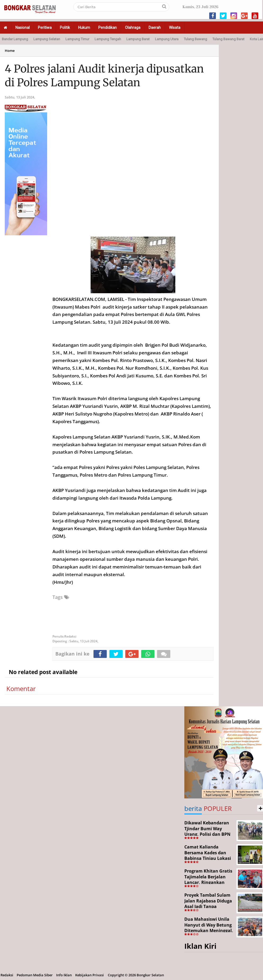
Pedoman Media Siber (35, 975)
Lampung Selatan (47, 39)
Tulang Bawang (195, 39)
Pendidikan (108, 28)
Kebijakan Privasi (90, 975)
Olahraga (133, 28)
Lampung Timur (77, 39)
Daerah (155, 28)
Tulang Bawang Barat (228, 39)
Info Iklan (64, 975)
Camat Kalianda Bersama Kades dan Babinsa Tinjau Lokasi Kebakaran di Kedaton (208, 855)
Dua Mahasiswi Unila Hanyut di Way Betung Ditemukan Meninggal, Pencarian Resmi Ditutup (209, 931)
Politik (65, 28)
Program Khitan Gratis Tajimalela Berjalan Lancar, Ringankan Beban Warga (208, 880)
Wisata (175, 28)
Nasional (23, 28)
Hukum (84, 28)
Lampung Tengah (108, 39)
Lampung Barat (138, 39)
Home (10, 51)
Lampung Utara (167, 39)
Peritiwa (45, 28)
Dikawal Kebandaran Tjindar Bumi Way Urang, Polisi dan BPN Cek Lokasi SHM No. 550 (207, 834)
